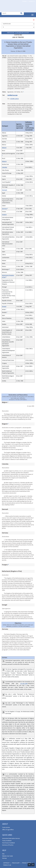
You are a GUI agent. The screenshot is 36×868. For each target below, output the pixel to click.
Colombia (5, 166)
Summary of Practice (8, 844)
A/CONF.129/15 (14, 97)
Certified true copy (12, 94)
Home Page (13, 7)
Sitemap (4, 857)
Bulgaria (4, 160)
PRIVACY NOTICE (27, 862)
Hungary (4, 213)
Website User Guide (7, 855)
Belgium (4, 146)
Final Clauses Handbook (8, 841)
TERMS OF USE (7, 864)
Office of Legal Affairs (8, 828)
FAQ (3, 852)
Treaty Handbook (7, 839)
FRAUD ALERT (16, 862)
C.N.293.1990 (24, 682)
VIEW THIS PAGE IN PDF (34, 19)
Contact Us (32, 1)
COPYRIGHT (6, 862)
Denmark (5, 189)
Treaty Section (6, 826)
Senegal (4, 305)
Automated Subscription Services (11, 837)
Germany (5, 207)
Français (24, 1)
